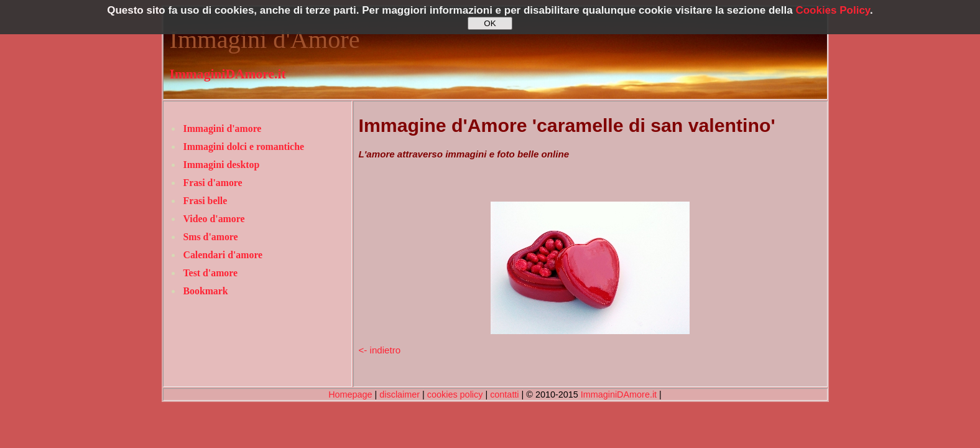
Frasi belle (206, 201)
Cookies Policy (833, 10)
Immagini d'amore (223, 128)
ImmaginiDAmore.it (228, 74)
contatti (504, 394)
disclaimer (400, 394)
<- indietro (380, 350)
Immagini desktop (222, 165)
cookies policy (455, 394)
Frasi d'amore (213, 183)
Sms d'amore (211, 237)
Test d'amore (211, 273)
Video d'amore (214, 219)
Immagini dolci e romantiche (244, 147)
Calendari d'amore (223, 255)
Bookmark (206, 291)
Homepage (350, 394)
